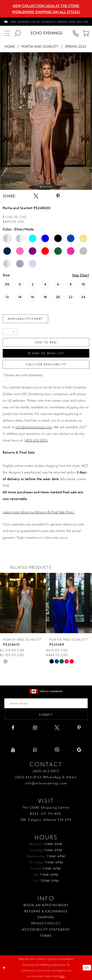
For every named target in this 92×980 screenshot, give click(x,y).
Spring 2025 (76, 46)
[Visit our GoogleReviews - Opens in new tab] (79, 750)
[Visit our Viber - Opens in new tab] (57, 750)
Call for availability (46, 364)
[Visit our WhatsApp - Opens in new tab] (35, 750)
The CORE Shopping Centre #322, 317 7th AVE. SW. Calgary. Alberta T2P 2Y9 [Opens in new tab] (46, 814)
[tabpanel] (46, 121)
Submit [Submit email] (46, 715)
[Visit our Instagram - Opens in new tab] (35, 728)
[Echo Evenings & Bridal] (47, 33)
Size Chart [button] (81, 275)
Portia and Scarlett (40, 46)
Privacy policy (46, 923)
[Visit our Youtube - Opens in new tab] (13, 750)
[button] (86, 33)
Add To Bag (46, 342)
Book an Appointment (46, 905)
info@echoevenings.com (34, 427)
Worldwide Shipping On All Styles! (46, 12)
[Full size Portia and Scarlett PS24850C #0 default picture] (46, 121)
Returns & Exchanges (46, 911)
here (62, 976)
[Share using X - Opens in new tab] (36, 196)
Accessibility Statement (46, 929)
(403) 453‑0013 (46, 771)
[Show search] (18, 33)
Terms (46, 936)
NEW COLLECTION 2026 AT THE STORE (46, 6)
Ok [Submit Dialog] (87, 967)
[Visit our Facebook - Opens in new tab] (13, 728)
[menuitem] (46, 22)
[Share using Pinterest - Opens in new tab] (58, 196)
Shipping (46, 917)
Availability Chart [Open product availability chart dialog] (25, 319)
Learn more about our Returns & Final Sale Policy (39, 512)
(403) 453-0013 (36, 440)
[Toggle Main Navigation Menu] (7, 33)
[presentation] (23, 603)
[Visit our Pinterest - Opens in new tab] (79, 728)
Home (10, 46)
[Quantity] (10, 332)
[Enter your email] (46, 703)
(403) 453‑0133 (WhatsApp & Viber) (46, 777)
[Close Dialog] (4, 968)
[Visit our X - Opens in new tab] (57, 728)
